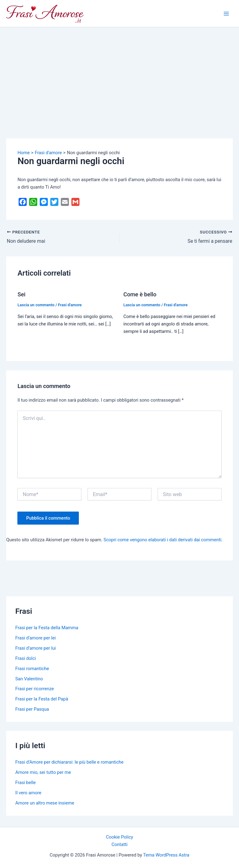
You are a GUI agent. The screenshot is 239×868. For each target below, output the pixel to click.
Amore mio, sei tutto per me (43, 772)
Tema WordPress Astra (166, 855)
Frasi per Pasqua (32, 709)
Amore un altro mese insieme (45, 803)
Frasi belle (25, 783)
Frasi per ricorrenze (34, 689)
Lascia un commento (36, 305)
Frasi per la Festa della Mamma (47, 628)
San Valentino (29, 678)
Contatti (119, 844)
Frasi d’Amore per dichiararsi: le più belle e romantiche (69, 762)
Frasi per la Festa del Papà (42, 699)
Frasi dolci (25, 658)
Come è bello (140, 294)
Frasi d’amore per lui (36, 648)
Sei (21, 294)
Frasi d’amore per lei (35, 638)
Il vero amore (28, 793)
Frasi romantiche (32, 669)
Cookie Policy (119, 837)
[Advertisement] (119, 74)
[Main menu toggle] (226, 14)
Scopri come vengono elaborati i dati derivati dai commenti (163, 540)
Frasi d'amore (70, 305)
